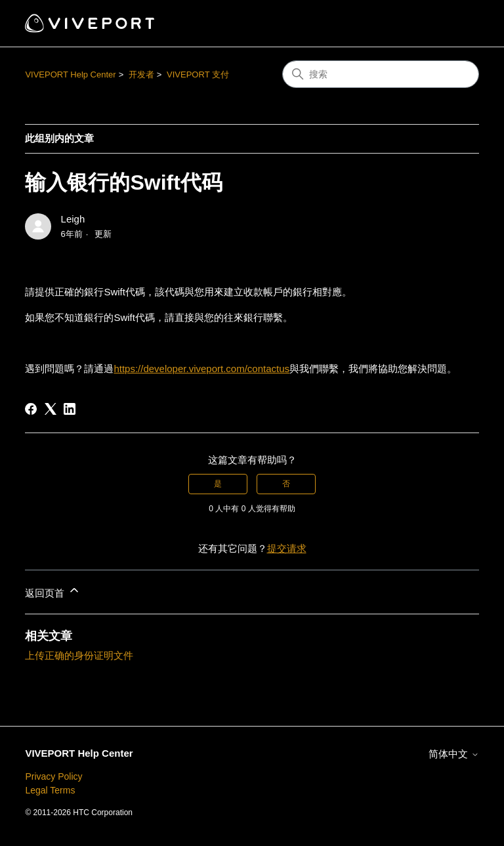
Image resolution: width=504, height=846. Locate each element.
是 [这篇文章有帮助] (218, 484)
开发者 (141, 74)
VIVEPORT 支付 (198, 74)
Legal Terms (50, 790)
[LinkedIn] (70, 409)
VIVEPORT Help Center (70, 74)
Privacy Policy (53, 776)
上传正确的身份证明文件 (79, 655)
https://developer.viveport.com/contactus (201, 369)
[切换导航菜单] (456, 24)
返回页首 (52, 591)
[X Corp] (51, 409)
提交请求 (287, 548)
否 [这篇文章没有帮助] (286, 484)
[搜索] (381, 74)
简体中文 (453, 754)
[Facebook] (31, 409)
